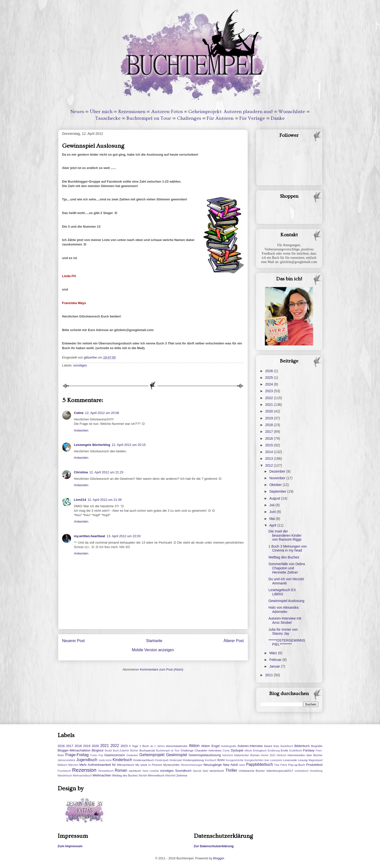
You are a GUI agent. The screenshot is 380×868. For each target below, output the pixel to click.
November (278, 478)
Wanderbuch (65, 776)
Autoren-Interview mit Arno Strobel (285, 620)
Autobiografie (229, 746)
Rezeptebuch (106, 771)
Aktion (194, 746)
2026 (269, 371)
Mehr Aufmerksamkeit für (98, 765)
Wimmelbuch (156, 775)
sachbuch (135, 771)
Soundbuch (183, 771)
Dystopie (237, 750)
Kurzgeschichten (254, 760)
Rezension (84, 770)
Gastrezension (115, 755)
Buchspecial (147, 750)
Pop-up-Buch (297, 765)
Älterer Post (234, 641)
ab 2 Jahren (158, 746)
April (273, 525)
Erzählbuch (296, 751)
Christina (81, 472)
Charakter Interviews (208, 750)
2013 (269, 458)
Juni (273, 512)
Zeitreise (182, 775)
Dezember (278, 471)
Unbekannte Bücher (252, 771)
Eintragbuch (260, 751)
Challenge (187, 750)
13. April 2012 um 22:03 (124, 536)
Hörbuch (281, 755)
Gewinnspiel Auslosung (286, 601)
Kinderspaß (162, 760)
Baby (277, 746)
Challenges (189, 118)
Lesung (303, 760)
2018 (269, 425)
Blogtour (98, 750)
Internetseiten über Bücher (305, 755)
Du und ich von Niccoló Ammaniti (286, 581)
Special (197, 771)
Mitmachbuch (126, 765)
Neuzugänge (213, 765)
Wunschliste (292, 112)
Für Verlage (252, 118)
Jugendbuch (87, 760)
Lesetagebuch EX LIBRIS (282, 592)
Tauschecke (108, 118)
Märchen (73, 765)
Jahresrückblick (67, 760)
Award (268, 746)
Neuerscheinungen (191, 765)
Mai (273, 519)
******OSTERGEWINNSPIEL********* (287, 642)
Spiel (205, 771)
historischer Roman (247, 755)
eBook (248, 751)
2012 (269, 465)
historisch (228, 755)
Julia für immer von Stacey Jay (283, 632)
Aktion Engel (210, 746)
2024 (269, 384)
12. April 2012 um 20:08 (102, 413)
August (275, 498)
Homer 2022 (268, 755)
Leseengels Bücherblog (92, 445)
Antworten (81, 430)
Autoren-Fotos (167, 112)
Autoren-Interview (250, 746)
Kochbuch (211, 760)
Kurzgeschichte (235, 760)
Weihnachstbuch (82, 776)
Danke (278, 118)
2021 (269, 405)
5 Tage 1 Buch (139, 746)
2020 (269, 411)
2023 (269, 391)
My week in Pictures (149, 765)
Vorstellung (316, 771)
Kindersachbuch (144, 760)
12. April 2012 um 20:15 (129, 445)
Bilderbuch (302, 746)
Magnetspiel (315, 760)
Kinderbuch (122, 760)
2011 (269, 675)
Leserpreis (276, 760)
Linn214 (80, 500)
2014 (269, 452)
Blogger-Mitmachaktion (74, 750)
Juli (272, 505)
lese (267, 760)
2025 (269, 378)
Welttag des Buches (284, 557)
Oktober (276, 485)
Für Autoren (220, 118)
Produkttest (314, 765)
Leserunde (290, 760)
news (242, 765)
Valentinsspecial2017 (280, 771)
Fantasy (309, 750)
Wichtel (143, 776)
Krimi (221, 760)
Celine (79, 413)
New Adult (230, 765)
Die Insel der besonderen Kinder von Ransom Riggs (285, 535)
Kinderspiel (176, 760)
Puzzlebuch (64, 771)
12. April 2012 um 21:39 (105, 500)
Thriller (231, 770)
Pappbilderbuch (259, 764)
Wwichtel (170, 776)
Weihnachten (102, 775)
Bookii (108, 751)
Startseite (154, 641)
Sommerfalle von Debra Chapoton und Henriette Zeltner (287, 568)
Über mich (101, 112)
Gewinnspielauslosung (205, 755)
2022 (269, 398)
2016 (269, 438)
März (274, 653)
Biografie (317, 746)
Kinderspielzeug (193, 760)
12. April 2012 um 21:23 (106, 472)
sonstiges (80, 365)
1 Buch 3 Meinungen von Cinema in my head (288, 548)
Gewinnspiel (177, 755)
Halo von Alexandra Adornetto (283, 610)
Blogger (219, 858)
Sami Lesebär (151, 771)
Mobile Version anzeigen (153, 650)
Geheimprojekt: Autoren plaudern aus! (230, 112)
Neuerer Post (74, 641)
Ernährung (274, 751)
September (278, 491)
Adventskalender (177, 746)
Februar (276, 660)
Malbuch (63, 765)
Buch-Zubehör (121, 751)
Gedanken (132, 755)
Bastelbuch (287, 746)
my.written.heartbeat (90, 536)
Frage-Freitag (77, 755)
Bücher (134, 751)
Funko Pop (97, 755)
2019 (269, 418)
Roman (121, 770)
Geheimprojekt (152, 755)
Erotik (284, 750)
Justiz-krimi (105, 760)
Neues (77, 112)
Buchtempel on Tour (149, 118)
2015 (269, 445)
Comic (226, 751)
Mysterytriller (172, 765)
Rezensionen (132, 112)
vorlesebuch (302, 771)
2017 (269, 432)
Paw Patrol (281, 765)
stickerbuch (217, 771)
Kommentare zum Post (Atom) (162, 669)
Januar (275, 666)
